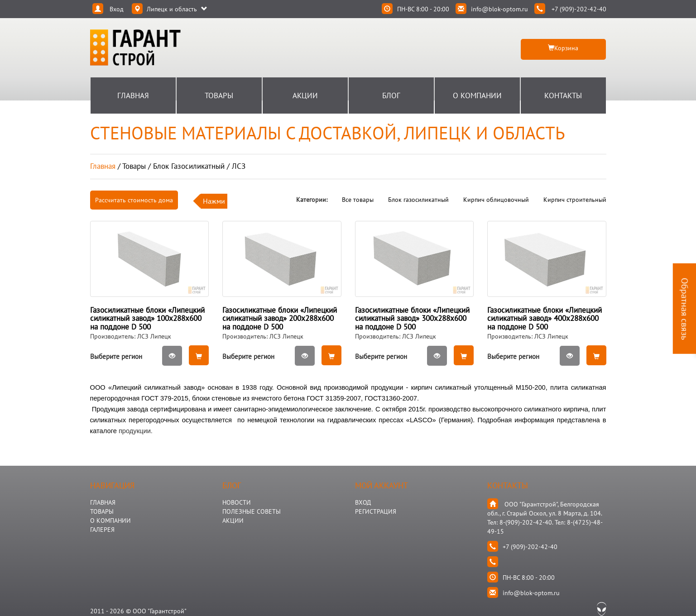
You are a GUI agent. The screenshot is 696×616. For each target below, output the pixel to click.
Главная (133, 96)
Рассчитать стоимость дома (134, 200)
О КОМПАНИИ (110, 520)
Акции (305, 96)
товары (134, 166)
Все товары (358, 200)
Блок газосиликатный (418, 200)
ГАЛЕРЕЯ (102, 530)
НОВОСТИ (237, 502)
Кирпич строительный (575, 200)
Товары (219, 96)
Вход (363, 502)
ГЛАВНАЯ (103, 502)
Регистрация (376, 511)
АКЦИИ (233, 520)
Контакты (563, 96)
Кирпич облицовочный (496, 200)
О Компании (477, 96)
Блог (391, 96)
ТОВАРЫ (102, 511)
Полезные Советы (252, 511)
